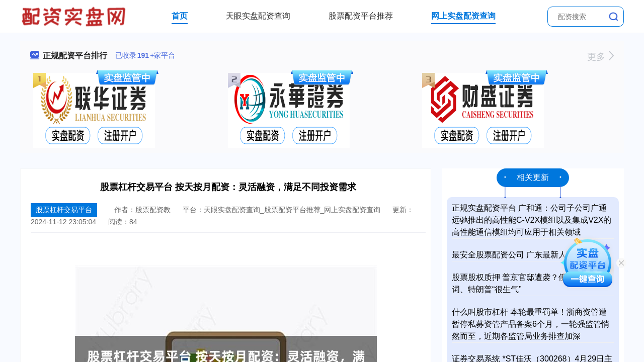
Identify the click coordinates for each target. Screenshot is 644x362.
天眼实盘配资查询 (258, 16)
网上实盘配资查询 (463, 16)
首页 (180, 16)
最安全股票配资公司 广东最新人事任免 (521, 255)
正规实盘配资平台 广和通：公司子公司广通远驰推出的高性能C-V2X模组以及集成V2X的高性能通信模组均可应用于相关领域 (532, 220)
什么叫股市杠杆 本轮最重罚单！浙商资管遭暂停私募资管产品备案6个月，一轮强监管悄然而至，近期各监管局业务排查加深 (531, 324)
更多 (600, 57)
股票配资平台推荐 (361, 16)
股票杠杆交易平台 (64, 210)
